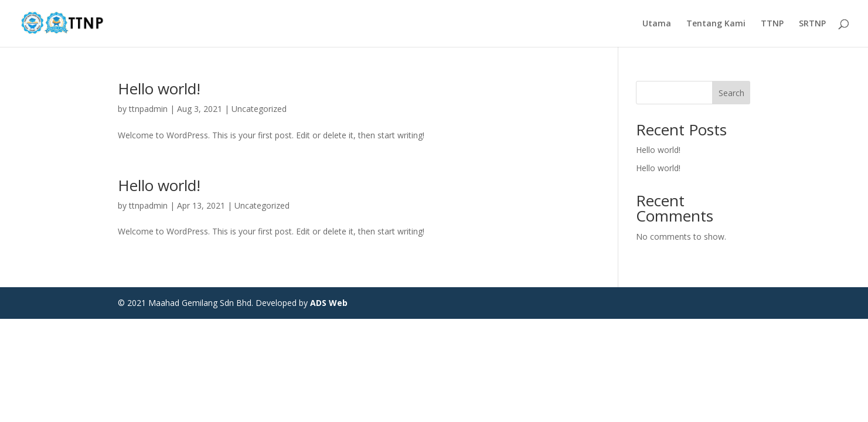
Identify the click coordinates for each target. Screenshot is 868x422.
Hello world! (159, 89)
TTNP (772, 24)
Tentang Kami (716, 24)
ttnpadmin (148, 109)
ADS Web (329, 303)
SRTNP (812, 24)
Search (731, 93)
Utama (657, 24)
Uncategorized (259, 109)
